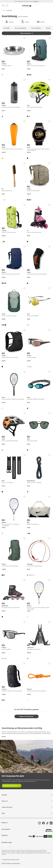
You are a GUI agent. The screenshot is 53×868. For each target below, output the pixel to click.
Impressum (9, 863)
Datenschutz (16, 863)
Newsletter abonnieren (11, 786)
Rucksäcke (7, 28)
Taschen (48, 28)
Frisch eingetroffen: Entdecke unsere (24, 1)
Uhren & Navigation (21, 28)
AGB (3, 863)
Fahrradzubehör (36, 28)
